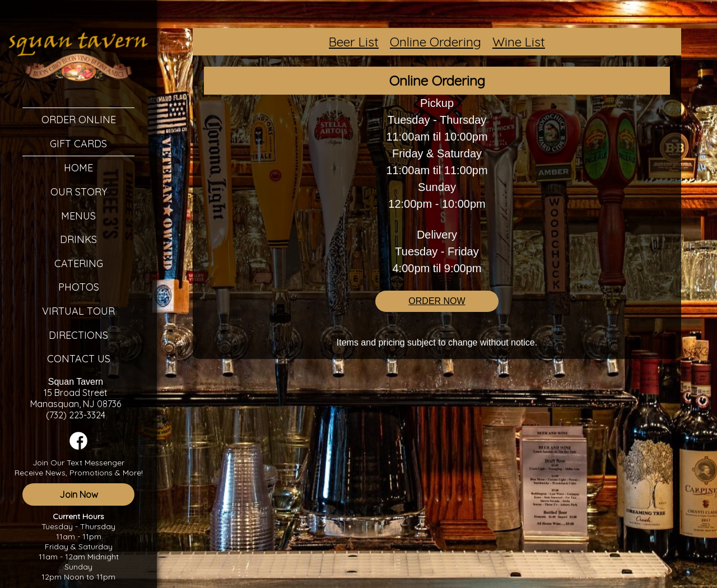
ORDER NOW (437, 301)
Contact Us (79, 359)
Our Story (79, 192)
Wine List (519, 42)
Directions (78, 335)
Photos (79, 287)
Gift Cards (78, 144)
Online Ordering (436, 42)
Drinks (78, 239)
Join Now (79, 494)
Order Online (79, 120)
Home (78, 168)
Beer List (354, 42)
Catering (79, 263)
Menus (78, 216)
